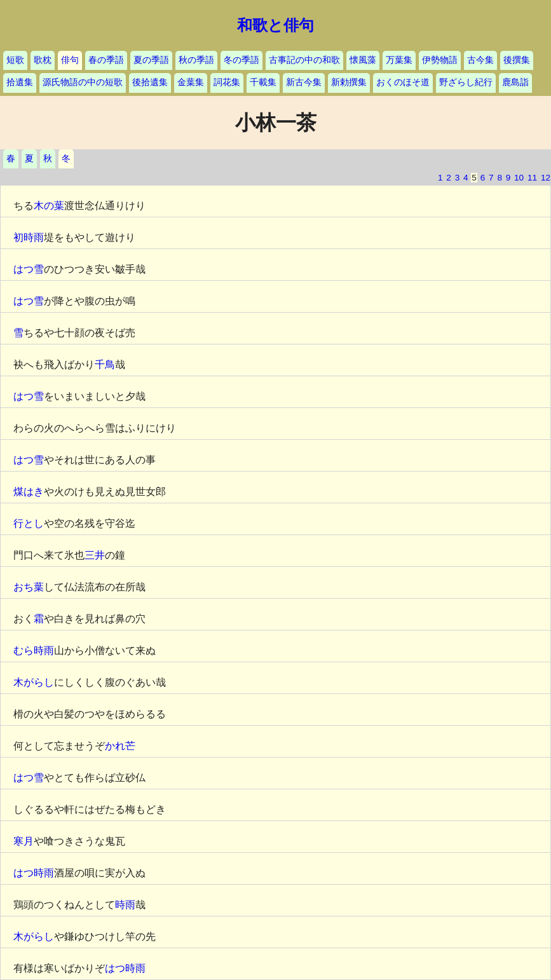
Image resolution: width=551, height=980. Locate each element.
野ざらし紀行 (466, 82)
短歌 (15, 60)
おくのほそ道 (403, 82)
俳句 (70, 60)
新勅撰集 (349, 82)
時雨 (125, 905)
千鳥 (105, 364)
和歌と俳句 (275, 25)
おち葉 (29, 587)
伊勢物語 (440, 60)
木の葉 (49, 206)
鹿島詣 (515, 82)
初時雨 (29, 237)
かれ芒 (120, 746)
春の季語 (106, 60)
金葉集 (191, 82)
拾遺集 (20, 82)
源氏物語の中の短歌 (83, 82)
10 (519, 178)
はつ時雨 (34, 873)
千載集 (263, 82)
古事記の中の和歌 (304, 60)
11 (532, 178)
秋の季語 (196, 60)
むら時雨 (34, 650)
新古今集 (304, 82)
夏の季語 (151, 60)
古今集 (480, 60)
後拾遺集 (150, 82)
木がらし (34, 682)
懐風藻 (363, 60)
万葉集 (399, 60)
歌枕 (43, 60)
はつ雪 (29, 269)
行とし (29, 523)
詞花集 (227, 82)
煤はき (29, 492)
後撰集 (517, 60)
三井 (95, 555)
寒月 (24, 841)
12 (546, 178)
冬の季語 (241, 60)
